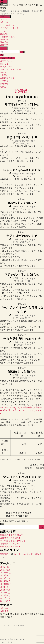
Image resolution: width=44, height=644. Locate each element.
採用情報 (4, 42)
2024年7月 (5, 578)
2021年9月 (5, 601)
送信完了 (4, 45)
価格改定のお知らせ (22, 371)
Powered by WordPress (13, 640)
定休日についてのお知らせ (22, 477)
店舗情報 (4, 611)
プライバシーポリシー (10, 28)
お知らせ (4, 22)
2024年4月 (5, 581)
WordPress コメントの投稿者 (29, 554)
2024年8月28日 (23, 209)
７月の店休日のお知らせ (22, 274)
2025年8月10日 (23, 143)
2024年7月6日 (23, 281)
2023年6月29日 (23, 378)
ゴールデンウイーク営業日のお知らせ (22, 310)
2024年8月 (5, 576)
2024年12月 (6, 573)
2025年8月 (5, 570)
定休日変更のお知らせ (22, 236)
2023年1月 (5, 596)
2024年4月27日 (23, 318)
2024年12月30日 (23, 176)
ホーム (3, 31)
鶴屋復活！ (5, 554)
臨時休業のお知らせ (22, 203)
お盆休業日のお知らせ (22, 137)
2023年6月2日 (23, 483)
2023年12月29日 (23, 345)
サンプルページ (7, 25)
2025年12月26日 (23, 111)
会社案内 (4, 34)
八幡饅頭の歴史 (7, 37)
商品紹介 (4, 39)
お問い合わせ (6, 19)
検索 (2, 524)
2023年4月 (5, 590)
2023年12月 (6, 584)
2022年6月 (5, 598)
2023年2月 (5, 593)
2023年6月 (5, 587)
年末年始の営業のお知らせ (22, 170)
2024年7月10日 (23, 242)
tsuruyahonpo (27, 108)
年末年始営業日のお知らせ (22, 339)
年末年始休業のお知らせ (22, 104)
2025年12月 (6, 567)
